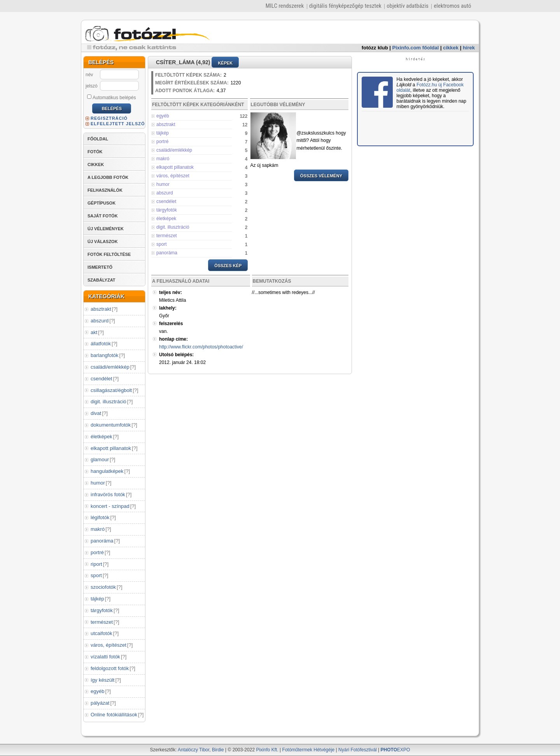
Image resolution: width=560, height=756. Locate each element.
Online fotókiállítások (114, 715)
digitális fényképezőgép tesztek (345, 6)
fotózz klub (375, 48)
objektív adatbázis (408, 6)
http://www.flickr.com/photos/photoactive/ (201, 347)
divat (96, 413)
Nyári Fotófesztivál (358, 750)
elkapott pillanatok (111, 448)
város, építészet (108, 645)
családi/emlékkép (110, 367)
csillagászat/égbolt (111, 390)
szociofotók (103, 587)
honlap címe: (173, 339)
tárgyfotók (102, 610)
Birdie (218, 750)
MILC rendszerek (285, 6)
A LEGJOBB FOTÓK (108, 177)
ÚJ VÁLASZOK (103, 241)
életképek (101, 437)
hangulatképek (107, 471)
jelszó (92, 86)
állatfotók (101, 344)
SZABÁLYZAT (101, 280)
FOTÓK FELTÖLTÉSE (109, 254)
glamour (100, 459)
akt (94, 332)
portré (97, 552)
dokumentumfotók (111, 425)
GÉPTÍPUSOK (101, 203)
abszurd (100, 321)
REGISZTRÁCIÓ (109, 118)
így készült (102, 680)
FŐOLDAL (98, 139)
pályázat (100, 703)
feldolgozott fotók (110, 668)
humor (98, 483)
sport (96, 575)
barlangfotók (105, 355)
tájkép (97, 599)
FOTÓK (95, 152)
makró (98, 529)
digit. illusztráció (108, 402)
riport (96, 564)
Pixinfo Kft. (267, 750)
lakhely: (168, 308)
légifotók (100, 517)
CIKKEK (96, 164)
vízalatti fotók (105, 657)
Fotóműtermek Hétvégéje (309, 750)
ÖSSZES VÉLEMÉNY (321, 176)
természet (102, 622)
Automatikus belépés (111, 97)
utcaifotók (101, 633)
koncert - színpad (110, 506)
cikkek (451, 48)
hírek (469, 48)
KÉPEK (225, 63)
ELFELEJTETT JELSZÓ (118, 124)
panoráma (102, 541)
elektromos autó (452, 6)
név (89, 75)
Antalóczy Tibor (193, 750)
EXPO (395, 750)
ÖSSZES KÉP (228, 266)
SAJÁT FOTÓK (103, 216)
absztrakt (101, 309)
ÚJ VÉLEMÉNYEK (106, 229)
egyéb (97, 691)
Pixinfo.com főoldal (416, 48)
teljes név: (171, 292)
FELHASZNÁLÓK (105, 190)
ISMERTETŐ (100, 267)
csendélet (101, 379)
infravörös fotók (108, 494)
